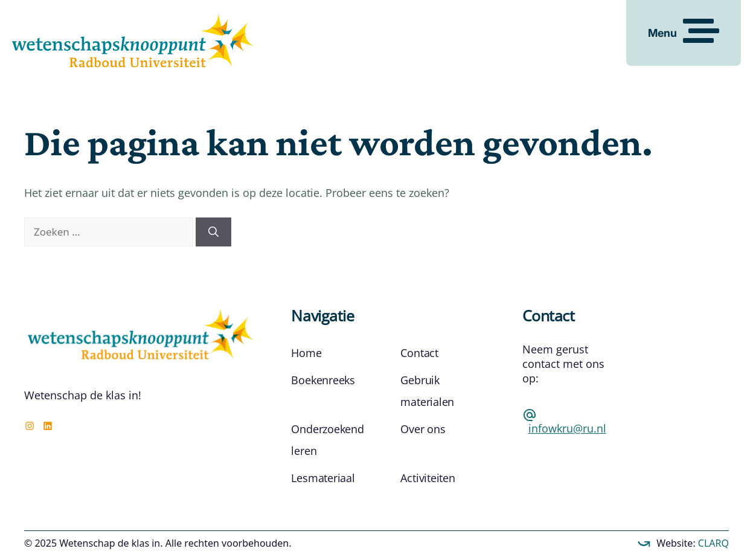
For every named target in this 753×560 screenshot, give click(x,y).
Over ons (423, 429)
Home (306, 353)
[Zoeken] (213, 232)
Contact (419, 353)
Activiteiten (428, 478)
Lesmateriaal (323, 478)
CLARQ (712, 543)
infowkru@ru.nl (567, 428)
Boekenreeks (323, 380)
